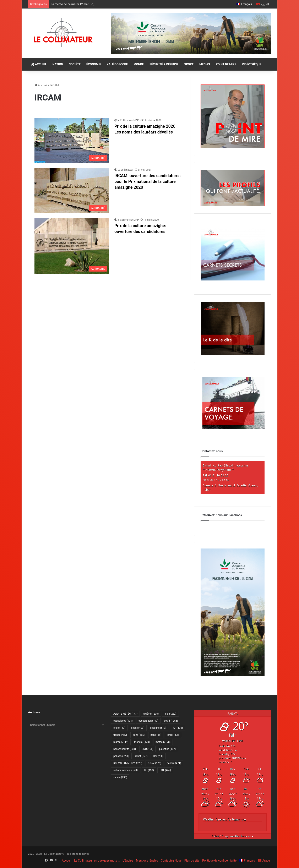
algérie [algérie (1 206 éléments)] (151, 714)
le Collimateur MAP (128, 120)
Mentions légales (147, 861)
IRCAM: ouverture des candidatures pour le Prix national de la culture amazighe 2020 (147, 181)
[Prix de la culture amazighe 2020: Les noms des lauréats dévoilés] (72, 141)
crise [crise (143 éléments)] (119, 728)
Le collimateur (125, 170)
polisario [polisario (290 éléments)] (121, 756)
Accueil (41, 85)
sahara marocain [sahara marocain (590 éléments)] (126, 770)
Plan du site (192, 861)
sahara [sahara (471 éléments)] (174, 763)
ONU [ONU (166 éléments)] (147, 749)
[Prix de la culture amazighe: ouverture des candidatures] (72, 246)
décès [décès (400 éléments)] (138, 728)
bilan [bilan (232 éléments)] (170, 714)
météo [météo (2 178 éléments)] (163, 742)
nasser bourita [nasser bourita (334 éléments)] (125, 749)
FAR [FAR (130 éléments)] (177, 728)
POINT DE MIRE (226, 64)
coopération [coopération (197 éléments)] (148, 721)
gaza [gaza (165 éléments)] (139, 735)
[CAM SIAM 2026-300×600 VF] (233, 675)
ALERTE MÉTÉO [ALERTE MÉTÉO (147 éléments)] (125, 714)
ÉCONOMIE (94, 64)
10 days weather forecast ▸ (233, 836)
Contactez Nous (171, 861)
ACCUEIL (39, 64)
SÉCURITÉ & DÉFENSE (164, 64)
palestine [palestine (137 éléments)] (167, 749)
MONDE (139, 64)
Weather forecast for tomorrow (224, 819)
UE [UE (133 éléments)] (149, 770)
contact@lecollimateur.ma (231, 465)
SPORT (189, 64)
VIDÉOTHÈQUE (252, 64)
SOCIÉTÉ (75, 64)
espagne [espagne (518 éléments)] (158, 728)
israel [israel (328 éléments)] (173, 735)
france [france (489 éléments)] (120, 735)
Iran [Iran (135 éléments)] (156, 735)
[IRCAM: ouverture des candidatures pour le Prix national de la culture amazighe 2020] (72, 190)
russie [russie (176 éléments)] (154, 763)
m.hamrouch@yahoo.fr (218, 470)
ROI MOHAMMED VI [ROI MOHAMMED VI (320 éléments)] (128, 763)
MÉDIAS (205, 64)
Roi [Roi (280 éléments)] (159, 756)
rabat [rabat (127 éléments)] (141, 756)
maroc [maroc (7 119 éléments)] (121, 742)
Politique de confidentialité (219, 861)
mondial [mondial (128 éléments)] (142, 742)
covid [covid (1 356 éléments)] (171, 721)
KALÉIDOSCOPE (117, 64)
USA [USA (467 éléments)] (165, 770)
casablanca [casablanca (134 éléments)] (123, 721)
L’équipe (128, 861)
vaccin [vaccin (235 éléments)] (120, 777)
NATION (58, 64)
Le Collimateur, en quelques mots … (97, 861)
